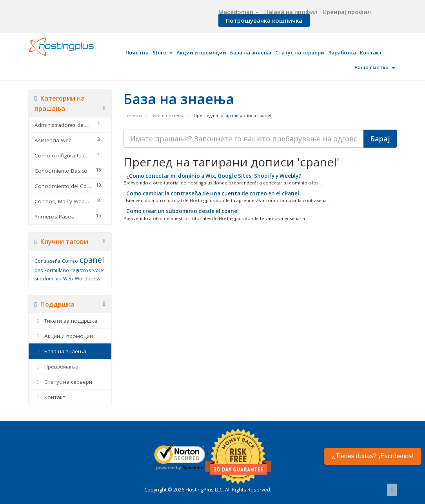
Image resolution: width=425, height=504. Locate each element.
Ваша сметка (375, 67)
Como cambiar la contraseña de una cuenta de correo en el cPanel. (212, 193)
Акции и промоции (201, 52)
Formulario (57, 270)
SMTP (98, 270)
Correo (70, 261)
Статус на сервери (300, 52)
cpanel (92, 260)
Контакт (371, 52)
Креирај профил (347, 12)
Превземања (56, 367)
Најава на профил (291, 12)
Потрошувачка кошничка (264, 20)
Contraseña (47, 261)
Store (163, 52)
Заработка (342, 52)
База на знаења (251, 52)
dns (39, 270)
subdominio (48, 279)
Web (68, 279)
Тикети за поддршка (66, 321)
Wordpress (87, 279)
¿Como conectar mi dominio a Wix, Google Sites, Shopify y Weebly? (212, 176)
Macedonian (239, 12)
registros (81, 270)
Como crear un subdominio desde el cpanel (181, 211)
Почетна (137, 52)
